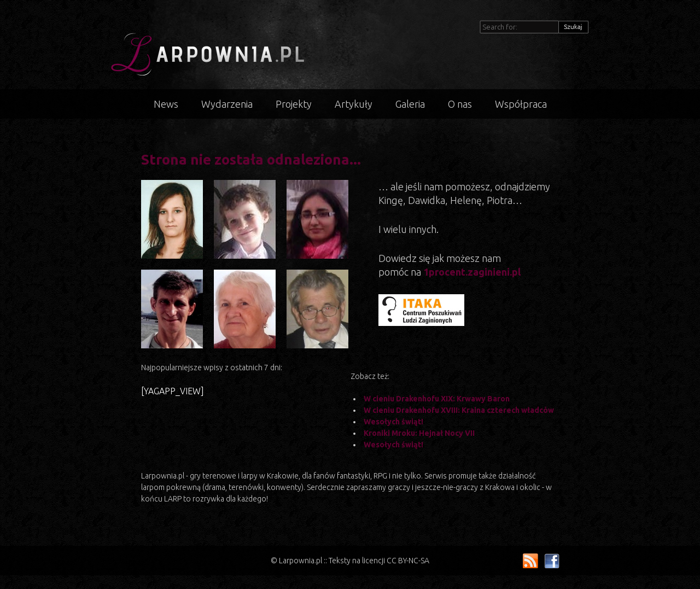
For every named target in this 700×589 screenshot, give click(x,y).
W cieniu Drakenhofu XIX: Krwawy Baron (437, 399)
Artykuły (354, 104)
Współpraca (521, 104)
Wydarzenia (227, 104)
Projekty (294, 104)
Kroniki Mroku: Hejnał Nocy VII (419, 433)
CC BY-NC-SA (408, 561)
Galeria (410, 104)
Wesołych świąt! (393, 422)
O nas (460, 104)
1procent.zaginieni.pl (472, 272)
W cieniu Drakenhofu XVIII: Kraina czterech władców (459, 410)
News (166, 104)
